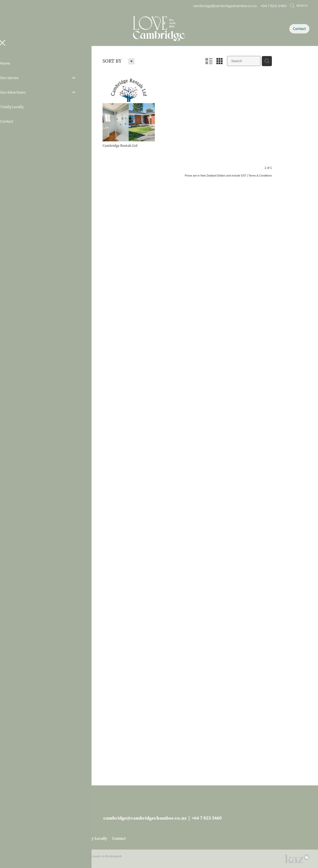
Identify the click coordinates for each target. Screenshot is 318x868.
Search (299, 6)
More (57, 769)
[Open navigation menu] (46, 29)
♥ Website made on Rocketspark (101, 856)
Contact (299, 29)
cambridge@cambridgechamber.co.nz (225, 6)
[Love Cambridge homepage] (159, 29)
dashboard (41, 856)
